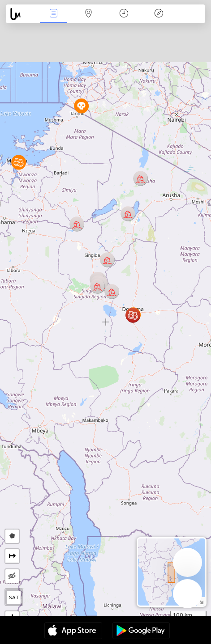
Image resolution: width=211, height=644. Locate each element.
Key (159, 14)
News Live (54, 14)
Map (89, 14)
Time (124, 14)
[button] (133, 315)
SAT (14, 597)
